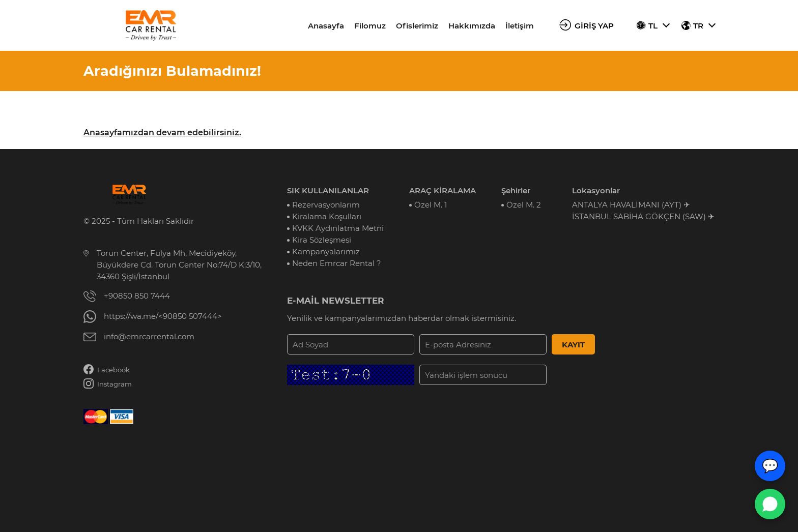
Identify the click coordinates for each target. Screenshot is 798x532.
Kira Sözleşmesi (322, 240)
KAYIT (573, 345)
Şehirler (516, 190)
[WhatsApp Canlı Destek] (770, 504)
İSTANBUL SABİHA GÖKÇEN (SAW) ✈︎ (643, 216)
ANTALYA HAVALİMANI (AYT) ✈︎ (631, 205)
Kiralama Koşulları (327, 216)
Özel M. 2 (524, 205)
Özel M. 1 (431, 205)
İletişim (520, 26)
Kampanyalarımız (326, 252)
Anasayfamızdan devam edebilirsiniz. (162, 132)
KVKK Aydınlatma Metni (338, 228)
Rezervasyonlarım (326, 205)
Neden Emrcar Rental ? (337, 263)
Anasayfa (326, 26)
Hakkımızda (472, 26)
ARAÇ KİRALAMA (443, 190)
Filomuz (370, 26)
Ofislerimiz (417, 26)
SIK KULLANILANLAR (328, 190)
